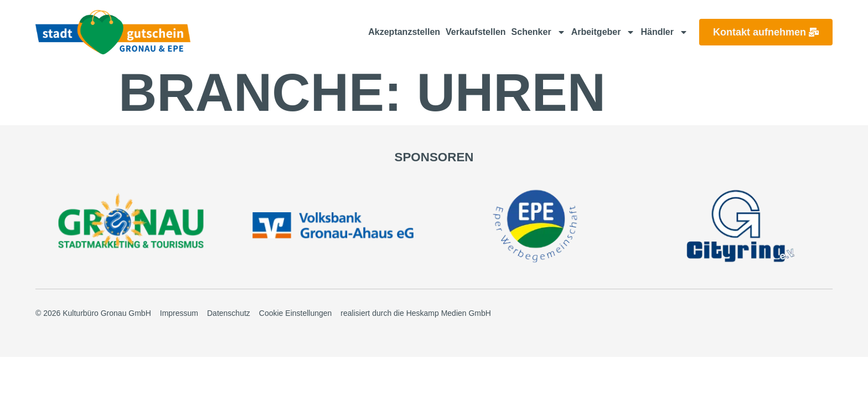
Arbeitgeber (603, 32)
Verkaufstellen (476, 32)
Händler (664, 32)
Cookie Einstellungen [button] (296, 312)
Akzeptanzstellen (404, 32)
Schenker (539, 32)
